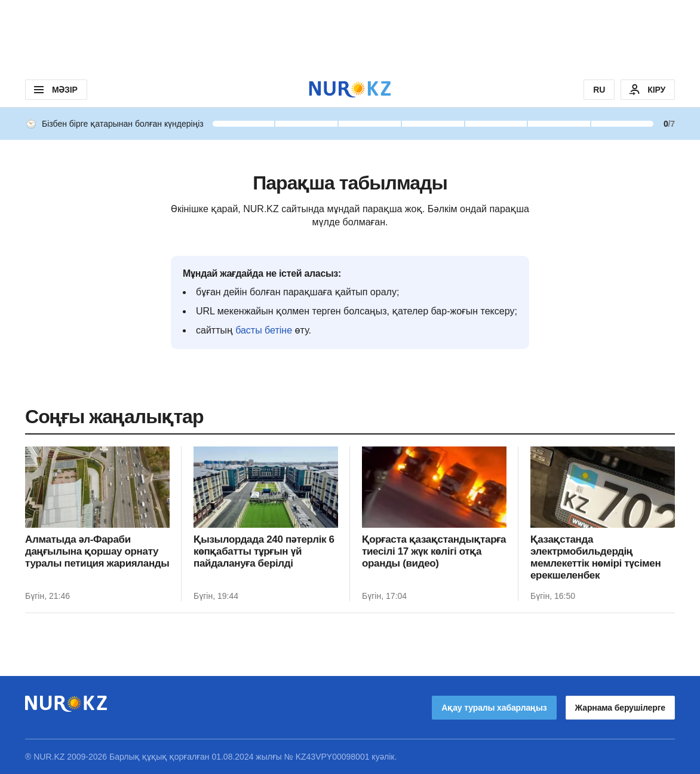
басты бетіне (264, 330)
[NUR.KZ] (350, 89)
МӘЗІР (55, 90)
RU (599, 90)
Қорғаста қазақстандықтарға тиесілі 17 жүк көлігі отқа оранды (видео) (434, 551)
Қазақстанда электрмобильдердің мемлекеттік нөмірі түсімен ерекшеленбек (595, 557)
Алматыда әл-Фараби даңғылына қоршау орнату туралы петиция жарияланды (97, 551)
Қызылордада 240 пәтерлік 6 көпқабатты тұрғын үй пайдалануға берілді (264, 551)
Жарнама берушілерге (620, 708)
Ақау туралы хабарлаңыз (494, 708)
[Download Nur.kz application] (350, 36)
